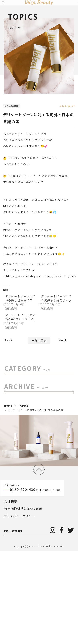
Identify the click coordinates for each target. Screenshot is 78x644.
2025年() (16, 439)
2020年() (15, 483)
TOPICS (24, 499)
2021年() (16, 474)
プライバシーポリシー (20, 609)
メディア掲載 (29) (20, 415)
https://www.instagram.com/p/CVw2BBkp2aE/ (41, 276)
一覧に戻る (39, 342)
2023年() (15, 457)
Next (63, 342)
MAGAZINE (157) (20, 389)
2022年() (17, 465)
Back (8, 344)
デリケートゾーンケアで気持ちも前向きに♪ (56, 298)
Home (8, 499)
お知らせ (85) (17, 406)
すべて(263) (16, 380)
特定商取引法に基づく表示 (23, 602)
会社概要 (11, 595)
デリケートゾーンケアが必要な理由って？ (20, 298)
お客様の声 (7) (18, 398)
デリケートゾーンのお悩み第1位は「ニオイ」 (21, 317)
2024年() (16, 448)
